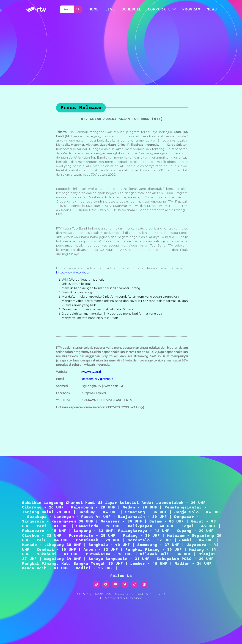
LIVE (110, 9)
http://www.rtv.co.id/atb (73, 273)
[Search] (67, 9)
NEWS (212, 9)
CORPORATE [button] (159, 9)
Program (191, 9)
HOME (94, 9)
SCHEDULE (132, 9)
